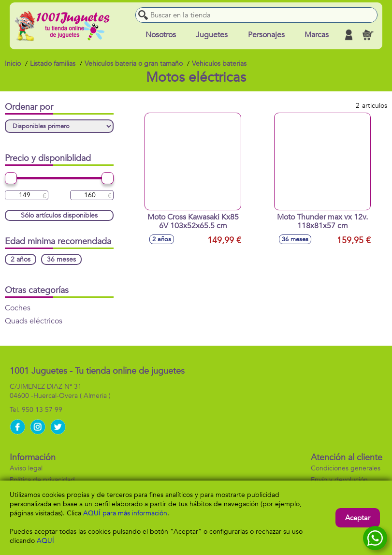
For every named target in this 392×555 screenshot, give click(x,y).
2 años (21, 259)
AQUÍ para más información (125, 513)
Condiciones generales (346, 468)
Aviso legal (26, 468)
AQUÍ (45, 541)
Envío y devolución (339, 480)
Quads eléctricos (34, 321)
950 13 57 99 (42, 410)
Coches (18, 308)
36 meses (61, 259)
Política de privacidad (42, 480)
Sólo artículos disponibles (59, 215)
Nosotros (161, 35)
